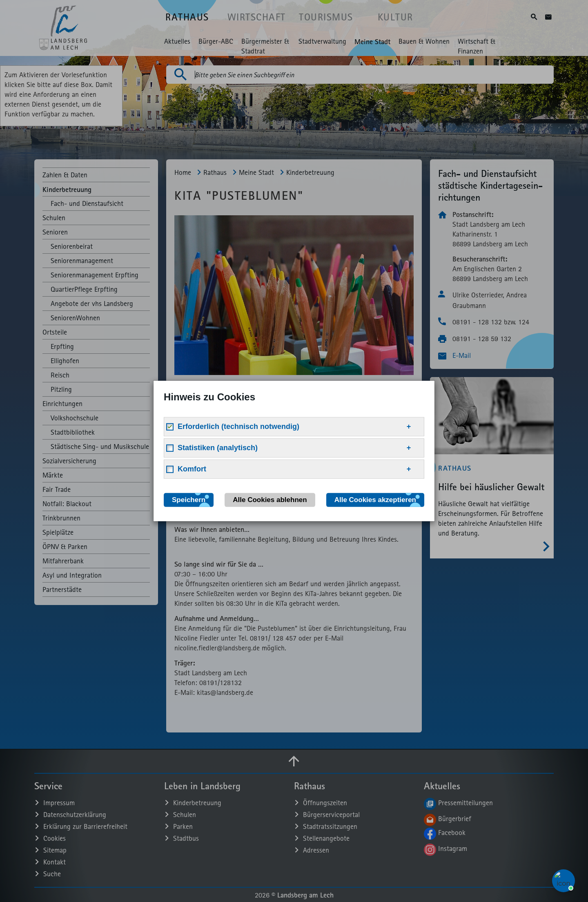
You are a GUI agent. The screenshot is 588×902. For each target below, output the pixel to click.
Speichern (189, 500)
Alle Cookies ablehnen (270, 500)
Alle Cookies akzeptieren (375, 500)
